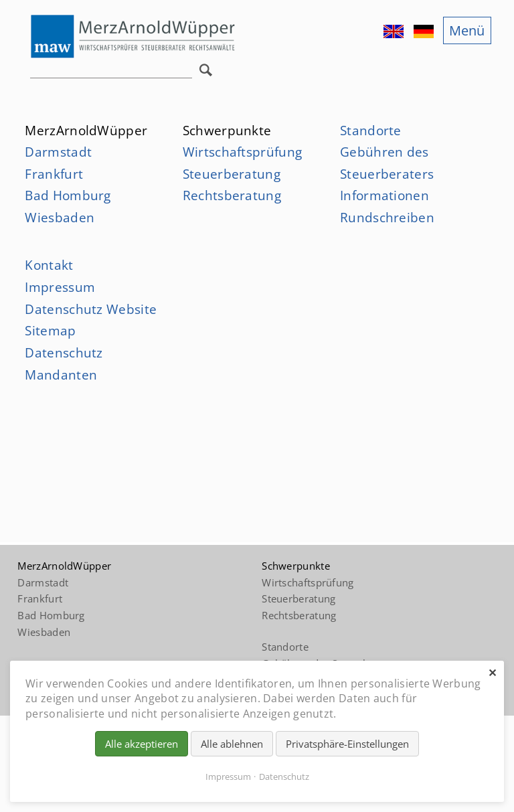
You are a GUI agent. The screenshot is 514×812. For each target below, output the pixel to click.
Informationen (384, 195)
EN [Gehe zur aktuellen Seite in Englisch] (395, 31)
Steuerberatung (232, 174)
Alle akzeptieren (142, 744)
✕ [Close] (492, 673)
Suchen (209, 74)
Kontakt (49, 265)
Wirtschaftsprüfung (242, 152)
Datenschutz (284, 777)
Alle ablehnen (232, 744)
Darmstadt (58, 152)
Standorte (371, 130)
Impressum (60, 287)
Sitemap (50, 330)
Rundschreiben (387, 217)
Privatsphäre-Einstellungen (347, 744)
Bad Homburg (68, 195)
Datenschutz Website (91, 309)
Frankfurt (54, 174)
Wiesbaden (60, 217)
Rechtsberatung (232, 195)
